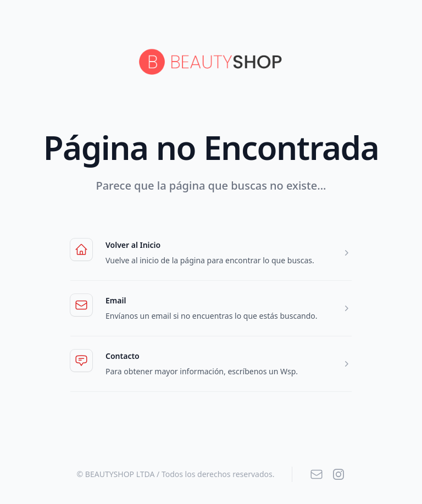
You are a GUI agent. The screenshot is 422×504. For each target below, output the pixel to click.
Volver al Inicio (133, 245)
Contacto (216, 356)
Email (216, 301)
